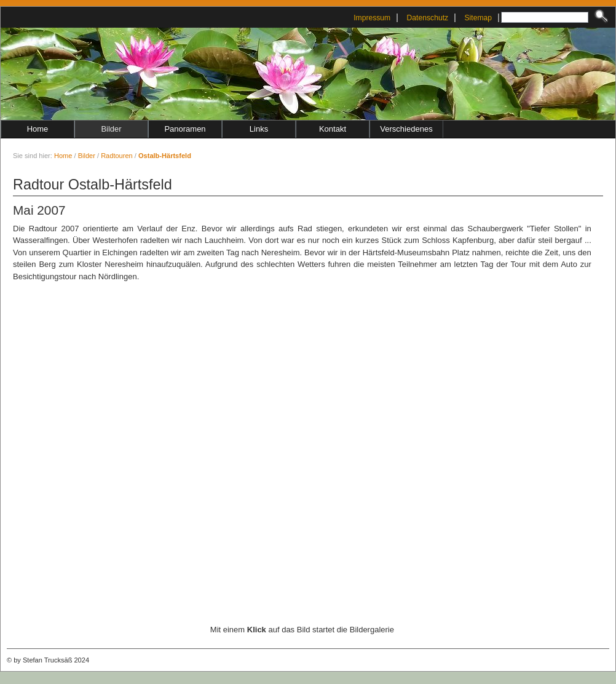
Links (259, 129)
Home (38, 129)
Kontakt (333, 129)
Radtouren (117, 156)
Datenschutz (428, 18)
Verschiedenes (406, 129)
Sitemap (478, 18)
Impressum (372, 18)
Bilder (111, 129)
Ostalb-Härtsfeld (165, 156)
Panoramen (185, 129)
